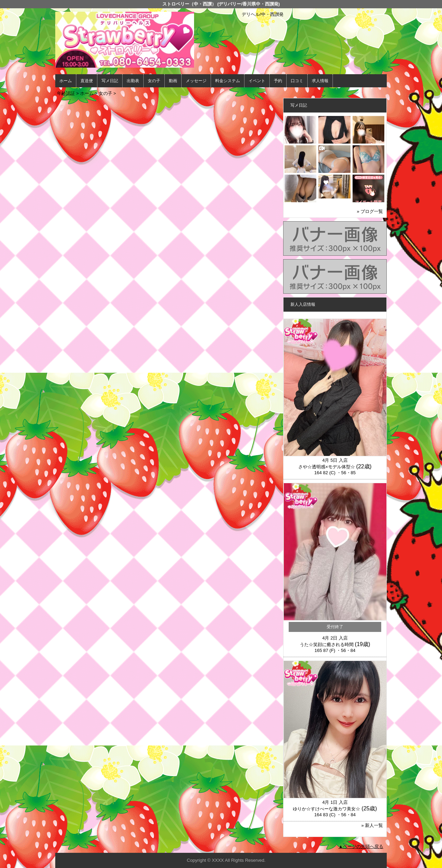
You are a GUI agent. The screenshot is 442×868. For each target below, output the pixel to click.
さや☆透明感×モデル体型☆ (327, 467)
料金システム (228, 81)
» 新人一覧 (372, 825)
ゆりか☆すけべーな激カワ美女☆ (326, 809)
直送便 (87, 81)
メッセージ (196, 81)
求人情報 (320, 81)
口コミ (297, 81)
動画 (173, 81)
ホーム (66, 81)
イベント (257, 81)
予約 (278, 81)
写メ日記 (110, 81)
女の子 (154, 81)
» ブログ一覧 (370, 211)
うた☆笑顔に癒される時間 (327, 645)
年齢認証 (66, 93)
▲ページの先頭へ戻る (361, 846)
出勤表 (133, 81)
